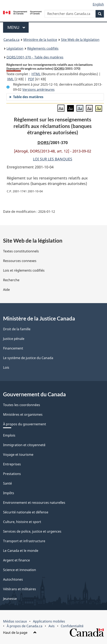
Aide (6, 290)
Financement (13, 348)
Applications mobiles (49, 621)
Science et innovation (20, 570)
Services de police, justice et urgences (32, 531)
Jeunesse (10, 599)
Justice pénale (14, 339)
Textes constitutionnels (21, 251)
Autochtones (13, 579)
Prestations (12, 474)
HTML (36, 74)
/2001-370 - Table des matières (35, 57)
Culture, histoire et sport (22, 522)
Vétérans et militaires (20, 589)
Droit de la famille (17, 329)
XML (10, 79)
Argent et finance (16, 560)
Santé (7, 483)
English (98, 4)
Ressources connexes (20, 261)
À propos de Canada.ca (25, 626)
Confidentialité (72, 626)
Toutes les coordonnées (22, 405)
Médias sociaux (15, 621)
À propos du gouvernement (25, 424)
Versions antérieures (38, 90)
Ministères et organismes (23, 414)
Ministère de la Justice (40, 40)
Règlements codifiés (43, 48)
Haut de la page (20, 633)
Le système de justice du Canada (28, 358)
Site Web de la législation (80, 40)
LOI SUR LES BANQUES (53, 159)
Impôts (9, 493)
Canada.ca (11, 40)
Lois (6, 367)
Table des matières (28, 97)
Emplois (9, 435)
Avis (52, 626)
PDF (31, 79)
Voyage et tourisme (18, 455)
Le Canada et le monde (21, 551)
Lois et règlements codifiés (24, 270)
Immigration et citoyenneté (24, 445)
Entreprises (12, 464)
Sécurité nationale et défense (26, 512)
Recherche (11, 280)
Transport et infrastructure (24, 541)
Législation (15, 48)
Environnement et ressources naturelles (34, 503)
